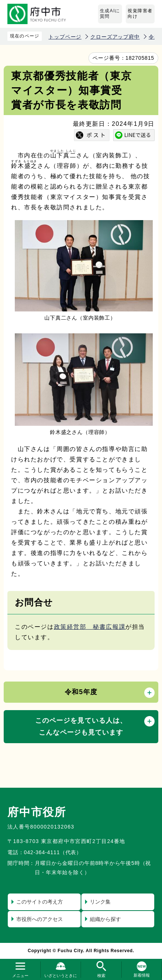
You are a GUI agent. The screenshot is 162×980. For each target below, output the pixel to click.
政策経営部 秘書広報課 (90, 627)
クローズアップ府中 (115, 37)
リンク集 (100, 902)
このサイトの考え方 (40, 902)
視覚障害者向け (140, 14)
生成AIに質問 (110, 14)
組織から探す (105, 919)
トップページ (65, 37)
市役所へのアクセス (40, 919)
